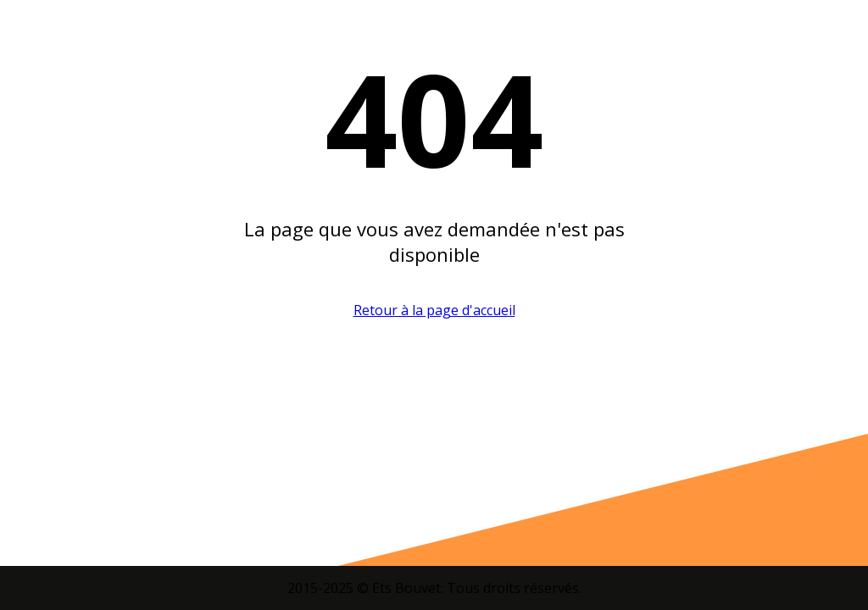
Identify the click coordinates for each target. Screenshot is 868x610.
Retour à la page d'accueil (434, 310)
